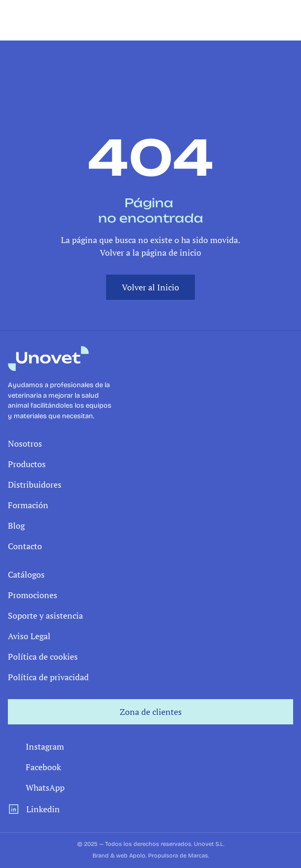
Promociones (33, 595)
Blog (16, 526)
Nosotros (25, 443)
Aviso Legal (29, 636)
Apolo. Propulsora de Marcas (169, 856)
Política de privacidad (48, 677)
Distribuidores (35, 485)
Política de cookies (43, 657)
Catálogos (26, 574)
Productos (27, 464)
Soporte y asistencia (45, 615)
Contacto (25, 546)
